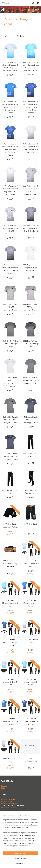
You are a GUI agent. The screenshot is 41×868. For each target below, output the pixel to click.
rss (23, 860)
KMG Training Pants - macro (31, 455)
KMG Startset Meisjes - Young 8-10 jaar (10, 603)
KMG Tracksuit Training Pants (31, 492)
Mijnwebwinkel (21, 864)
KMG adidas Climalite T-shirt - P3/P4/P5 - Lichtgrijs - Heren (31, 380)
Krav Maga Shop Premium (9, 808)
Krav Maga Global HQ (7, 801)
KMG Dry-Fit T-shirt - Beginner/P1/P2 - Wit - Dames (31, 268)
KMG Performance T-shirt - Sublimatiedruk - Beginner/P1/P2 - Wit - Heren (31, 148)
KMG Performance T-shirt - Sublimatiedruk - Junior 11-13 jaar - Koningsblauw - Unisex (10, 107)
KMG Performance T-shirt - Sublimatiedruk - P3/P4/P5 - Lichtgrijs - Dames (10, 230)
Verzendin (4, 847)
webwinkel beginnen (29, 860)
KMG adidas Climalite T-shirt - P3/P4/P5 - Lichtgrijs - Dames (10, 420)
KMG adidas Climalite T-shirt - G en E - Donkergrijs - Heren (31, 420)
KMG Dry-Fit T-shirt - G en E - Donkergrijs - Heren (10, 344)
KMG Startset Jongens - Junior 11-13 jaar (10, 721)
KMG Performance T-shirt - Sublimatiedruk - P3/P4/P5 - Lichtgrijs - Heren (31, 190)
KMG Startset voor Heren (10, 759)
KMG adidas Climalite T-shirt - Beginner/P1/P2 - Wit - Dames (10, 382)
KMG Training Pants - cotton (10, 492)
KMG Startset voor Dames (31, 641)
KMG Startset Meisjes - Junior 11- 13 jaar (31, 603)
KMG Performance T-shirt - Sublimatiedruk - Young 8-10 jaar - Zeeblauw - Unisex (31, 66)
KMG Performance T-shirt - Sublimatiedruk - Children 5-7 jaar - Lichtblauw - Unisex (10, 66)
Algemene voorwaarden (8, 849)
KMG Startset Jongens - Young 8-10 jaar (31, 682)
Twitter (3, 788)
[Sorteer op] (20, 36)
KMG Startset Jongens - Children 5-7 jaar (10, 682)
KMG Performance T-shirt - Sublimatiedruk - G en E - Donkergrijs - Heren (31, 230)
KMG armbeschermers (31, 759)
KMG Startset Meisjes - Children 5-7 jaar (31, 563)
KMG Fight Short (31, 524)
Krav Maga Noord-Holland (8, 799)
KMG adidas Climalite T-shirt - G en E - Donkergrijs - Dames (10, 456)
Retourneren (5, 845)
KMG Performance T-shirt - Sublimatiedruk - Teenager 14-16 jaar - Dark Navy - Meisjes (10, 149)
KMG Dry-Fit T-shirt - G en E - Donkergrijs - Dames (31, 344)
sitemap (19, 860)
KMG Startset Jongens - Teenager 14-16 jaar (31, 721)
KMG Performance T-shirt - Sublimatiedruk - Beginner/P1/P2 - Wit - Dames (10, 190)
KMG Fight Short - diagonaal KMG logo (10, 525)
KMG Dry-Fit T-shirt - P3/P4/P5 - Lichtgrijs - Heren (10, 307)
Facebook (4, 786)
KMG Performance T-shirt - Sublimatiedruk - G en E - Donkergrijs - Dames (10, 269)
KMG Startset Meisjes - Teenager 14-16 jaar (10, 642)
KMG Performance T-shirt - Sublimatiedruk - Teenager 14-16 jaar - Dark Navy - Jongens (31, 107)
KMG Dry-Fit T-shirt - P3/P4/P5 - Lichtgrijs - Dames (31, 307)
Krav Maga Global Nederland (9, 804)
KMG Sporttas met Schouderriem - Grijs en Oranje (10, 563)
